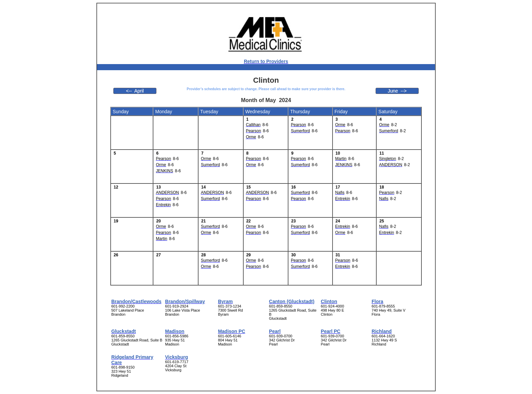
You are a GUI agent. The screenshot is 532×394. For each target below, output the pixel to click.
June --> (397, 91)
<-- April (135, 91)
